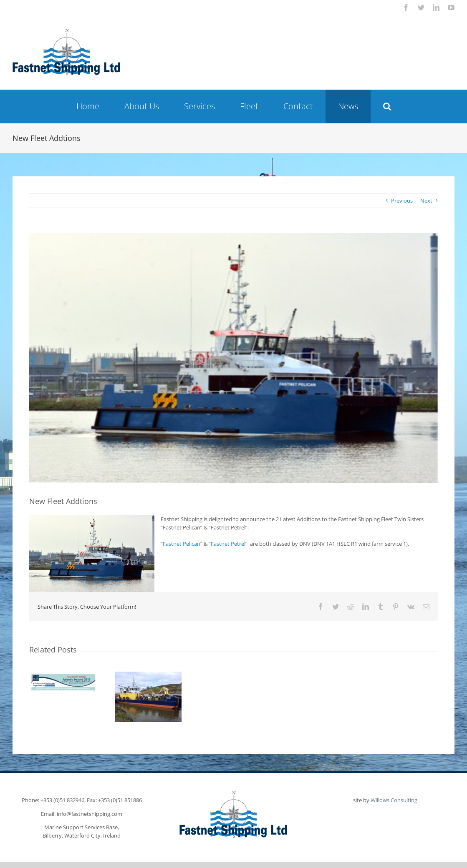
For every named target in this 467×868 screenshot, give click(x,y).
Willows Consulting (394, 800)
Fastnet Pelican (182, 544)
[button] (387, 106)
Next (426, 201)
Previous (402, 201)
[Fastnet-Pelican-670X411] (233, 358)
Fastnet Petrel (228, 544)
